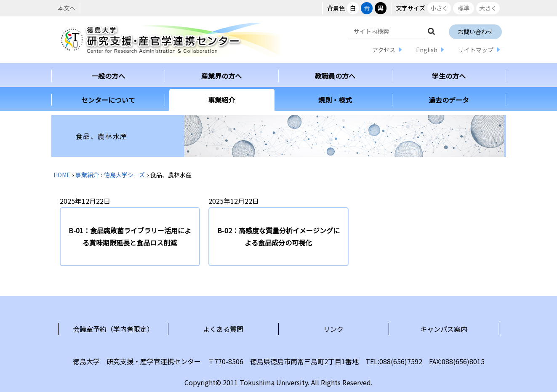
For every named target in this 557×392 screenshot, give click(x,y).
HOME (62, 175)
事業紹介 (221, 100)
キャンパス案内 (444, 329)
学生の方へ (449, 76)
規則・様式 (335, 100)
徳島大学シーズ (124, 175)
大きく (488, 8)
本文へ (67, 8)
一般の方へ (108, 76)
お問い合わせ (475, 32)
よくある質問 (223, 329)
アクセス (384, 50)
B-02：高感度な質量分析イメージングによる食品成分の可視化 (278, 236)
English (427, 50)
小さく (439, 8)
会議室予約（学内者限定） (113, 329)
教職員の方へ (335, 76)
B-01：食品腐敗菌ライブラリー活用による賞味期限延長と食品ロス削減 (130, 236)
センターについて (108, 100)
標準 (464, 8)
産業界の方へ (221, 76)
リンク (333, 329)
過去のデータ (449, 100)
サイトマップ (476, 50)
